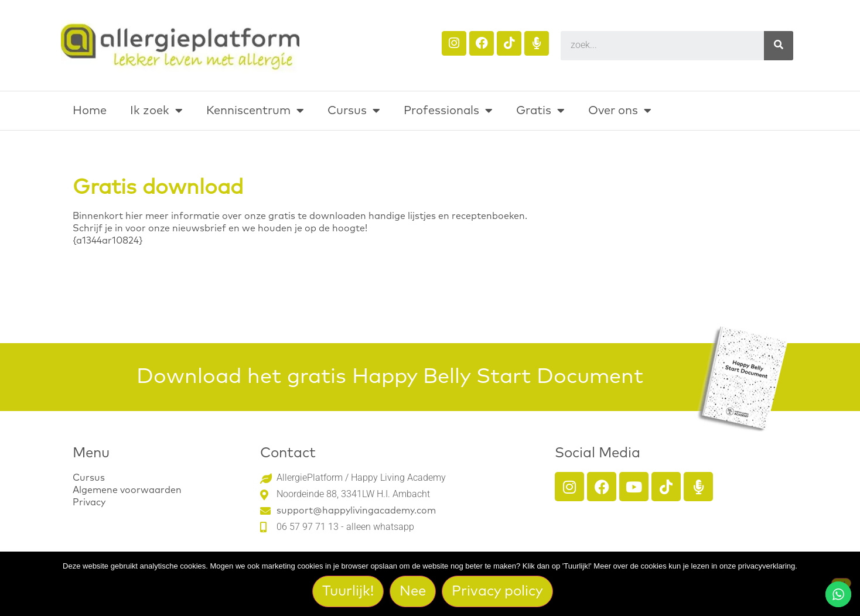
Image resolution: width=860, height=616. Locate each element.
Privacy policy (498, 591)
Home (90, 111)
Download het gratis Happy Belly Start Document (390, 377)
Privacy (89, 502)
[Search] (779, 46)
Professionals (448, 111)
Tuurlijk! (349, 591)
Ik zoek (156, 111)
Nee (413, 591)
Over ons (620, 111)
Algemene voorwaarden (127, 490)
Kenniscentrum (255, 111)
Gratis (540, 111)
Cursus (354, 111)
